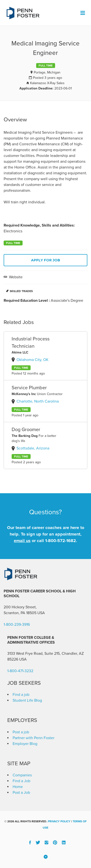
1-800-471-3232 (20, 671)
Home (18, 787)
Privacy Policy (59, 821)
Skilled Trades (21, 291)
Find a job (21, 695)
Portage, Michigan (47, 72)
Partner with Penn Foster (33, 738)
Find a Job (21, 781)
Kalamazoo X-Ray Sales (47, 83)
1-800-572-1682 (61, 541)
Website (15, 277)
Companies (22, 775)
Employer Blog (25, 744)
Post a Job (21, 793)
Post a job (21, 732)
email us (22, 541)
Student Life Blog (27, 700)
